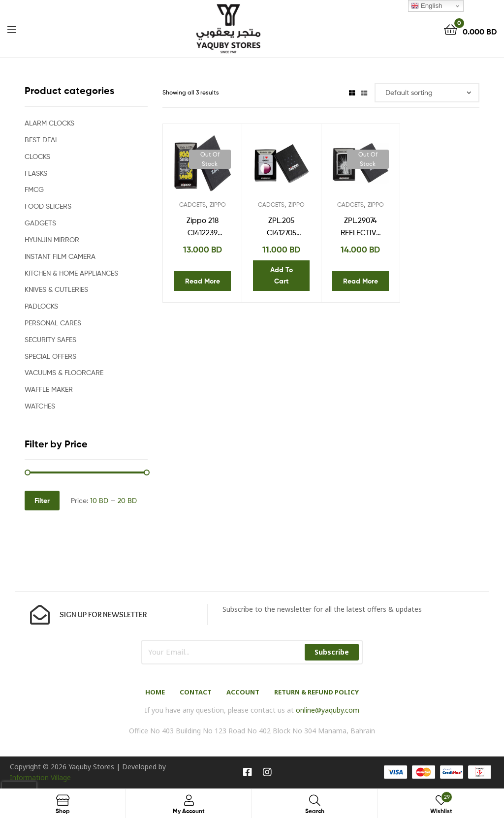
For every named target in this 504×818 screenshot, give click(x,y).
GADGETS (192, 204)
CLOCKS (37, 156)
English (426, 6)
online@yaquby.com (328, 710)
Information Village (40, 777)
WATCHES (40, 406)
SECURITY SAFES (50, 339)
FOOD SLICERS (48, 206)
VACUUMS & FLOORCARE (64, 372)
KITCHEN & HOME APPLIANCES (71, 273)
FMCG (34, 189)
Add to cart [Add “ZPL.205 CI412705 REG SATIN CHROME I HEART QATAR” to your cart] (282, 275)
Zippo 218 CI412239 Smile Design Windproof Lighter (202, 227)
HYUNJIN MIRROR (52, 239)
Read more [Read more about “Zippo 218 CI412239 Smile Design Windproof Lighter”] (203, 281)
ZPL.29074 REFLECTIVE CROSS (360, 227)
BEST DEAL (42, 140)
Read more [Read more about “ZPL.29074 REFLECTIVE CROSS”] (361, 281)
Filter (42, 501)
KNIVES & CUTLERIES (56, 289)
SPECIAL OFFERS (50, 356)
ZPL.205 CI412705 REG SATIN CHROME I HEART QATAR (281, 227)
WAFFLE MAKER (49, 389)
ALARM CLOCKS (49, 123)
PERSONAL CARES (53, 323)
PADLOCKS (41, 306)
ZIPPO (218, 204)
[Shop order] (427, 93)
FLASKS (36, 173)
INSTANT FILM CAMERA (60, 256)
